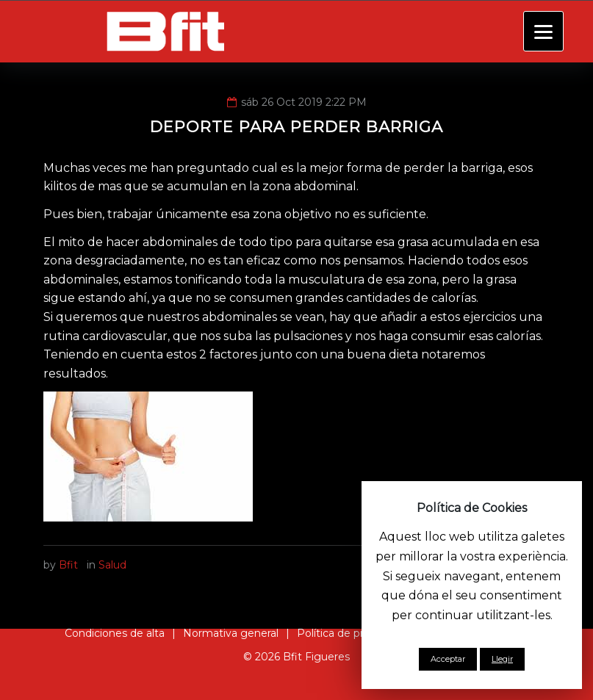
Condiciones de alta (115, 633)
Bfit (68, 565)
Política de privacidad (351, 633)
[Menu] (543, 31)
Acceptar (448, 659)
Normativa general (231, 633)
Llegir (502, 659)
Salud (112, 565)
